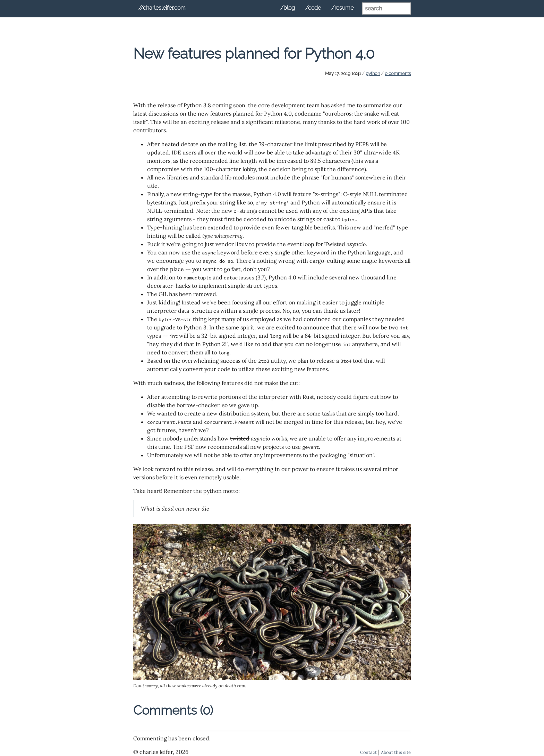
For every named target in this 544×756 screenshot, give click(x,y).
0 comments (398, 73)
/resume (342, 8)
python (373, 73)
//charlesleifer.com (162, 8)
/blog (288, 8)
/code (313, 8)
